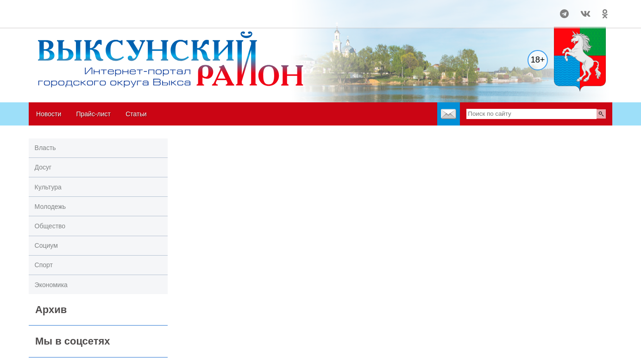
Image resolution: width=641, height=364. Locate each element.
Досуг (43, 167)
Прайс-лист (93, 114)
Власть (45, 148)
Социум (46, 245)
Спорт (44, 265)
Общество (50, 226)
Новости (49, 114)
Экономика (51, 285)
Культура (48, 187)
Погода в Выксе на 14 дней (64, 10)
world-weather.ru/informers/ (64, 18)
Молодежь (50, 207)
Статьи (136, 114)
